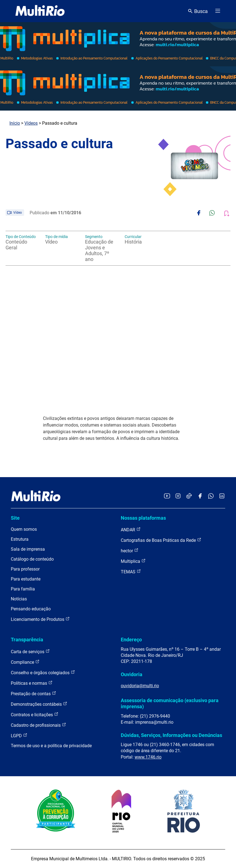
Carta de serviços (30, 651)
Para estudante (26, 579)
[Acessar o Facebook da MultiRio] (200, 496)
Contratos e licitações (35, 714)
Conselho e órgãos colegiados (43, 672)
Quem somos (24, 529)
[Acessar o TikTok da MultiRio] (189, 496)
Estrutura (20, 539)
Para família (23, 589)
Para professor (25, 569)
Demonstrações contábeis (39, 704)
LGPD (19, 735)
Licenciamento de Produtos (40, 619)
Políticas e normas (32, 683)
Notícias (19, 599)
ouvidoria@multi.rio (140, 686)
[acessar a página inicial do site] (40, 11)
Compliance (25, 662)
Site (15, 518)
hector (130, 551)
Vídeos (31, 123)
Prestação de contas (34, 693)
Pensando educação (31, 609)
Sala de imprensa (28, 549)
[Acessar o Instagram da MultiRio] (178, 496)
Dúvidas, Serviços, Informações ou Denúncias (171, 735)
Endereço (131, 640)
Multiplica (133, 561)
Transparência (27, 640)
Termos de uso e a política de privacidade (51, 746)
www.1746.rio (148, 757)
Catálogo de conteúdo (32, 559)
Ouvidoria (132, 674)
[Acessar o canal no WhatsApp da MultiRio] (211, 496)
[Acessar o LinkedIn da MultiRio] (222, 496)
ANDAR (131, 530)
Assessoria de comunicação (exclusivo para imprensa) (170, 703)
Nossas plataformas (143, 518)
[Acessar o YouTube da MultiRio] (167, 496)
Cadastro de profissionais (39, 725)
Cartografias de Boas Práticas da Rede (161, 540)
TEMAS (131, 572)
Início (15, 123)
